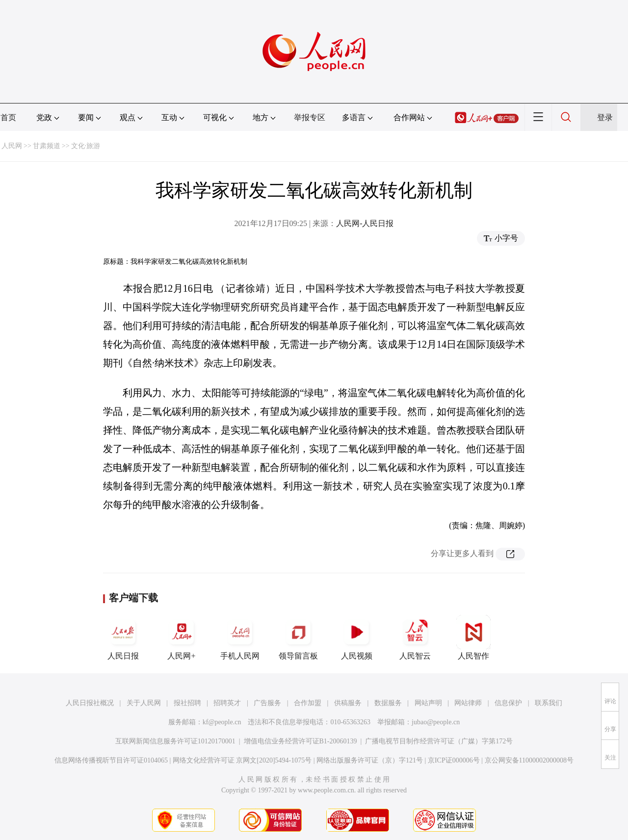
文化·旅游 (86, 146)
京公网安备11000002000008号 (529, 760)
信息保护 (508, 703)
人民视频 (357, 637)
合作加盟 (308, 703)
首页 (8, 117)
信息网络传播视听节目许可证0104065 (111, 760)
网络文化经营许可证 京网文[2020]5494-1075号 (242, 760)
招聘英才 (227, 703)
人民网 (12, 146)
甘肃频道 (47, 146)
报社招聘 (187, 703)
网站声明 (428, 703)
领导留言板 (298, 637)
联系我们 (549, 703)
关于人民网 (144, 703)
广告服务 (267, 703)
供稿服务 (348, 703)
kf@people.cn (222, 722)
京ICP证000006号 (454, 760)
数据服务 (388, 703)
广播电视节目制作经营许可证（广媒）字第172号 (439, 741)
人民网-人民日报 (365, 223)
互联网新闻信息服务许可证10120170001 (175, 741)
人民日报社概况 (90, 703)
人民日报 (123, 637)
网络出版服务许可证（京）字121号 (370, 760)
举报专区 (310, 117)
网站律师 (468, 703)
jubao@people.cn (436, 722)
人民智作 (473, 637)
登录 (605, 117)
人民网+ (182, 637)
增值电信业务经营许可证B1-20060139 (301, 741)
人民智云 (415, 637)
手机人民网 (240, 637)
